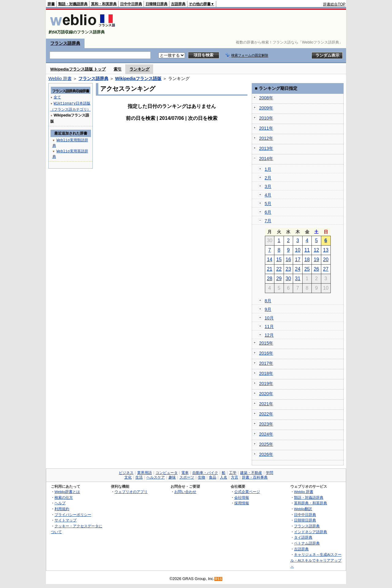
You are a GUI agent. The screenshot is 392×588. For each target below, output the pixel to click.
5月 (268, 204)
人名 (224, 477)
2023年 (266, 424)
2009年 (266, 108)
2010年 (266, 118)
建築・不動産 (251, 473)
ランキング (139, 69)
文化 (128, 477)
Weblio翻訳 (303, 509)
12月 (269, 335)
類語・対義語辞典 (73, 4)
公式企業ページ (247, 492)
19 (316, 260)
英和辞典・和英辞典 (311, 503)
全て (57, 97)
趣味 (172, 477)
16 (288, 260)
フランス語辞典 (65, 43)
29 (279, 279)
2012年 (266, 138)
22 (279, 269)
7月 (268, 221)
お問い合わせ (185, 492)
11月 (269, 326)
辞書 (51, 4)
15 (279, 260)
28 (269, 279)
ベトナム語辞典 (307, 543)
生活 (139, 477)
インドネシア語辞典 (311, 532)
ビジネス (126, 473)
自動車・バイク (205, 473)
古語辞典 (178, 4)
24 (298, 269)
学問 (269, 473)
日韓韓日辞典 (156, 4)
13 (326, 250)
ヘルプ (60, 503)
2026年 (266, 454)
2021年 (266, 404)
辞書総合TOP (334, 4)
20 (326, 260)
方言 (235, 477)
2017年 (266, 363)
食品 (213, 477)
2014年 (266, 158)
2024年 (266, 434)
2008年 (266, 98)
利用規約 (62, 509)
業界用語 (145, 473)
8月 (268, 301)
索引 (118, 69)
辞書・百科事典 (255, 477)
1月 (268, 169)
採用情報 (242, 503)
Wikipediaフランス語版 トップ (78, 69)
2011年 (266, 128)
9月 (268, 309)
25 (307, 269)
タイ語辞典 (303, 537)
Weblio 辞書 (60, 78)
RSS (219, 579)
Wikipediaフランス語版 (138, 78)
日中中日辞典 (131, 4)
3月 (268, 186)
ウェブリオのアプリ (131, 492)
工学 (233, 473)
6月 (268, 212)
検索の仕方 (64, 497)
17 (298, 260)
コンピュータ (167, 473)
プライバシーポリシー (73, 515)
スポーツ (187, 477)
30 (288, 279)
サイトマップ (66, 520)
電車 (185, 473)
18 (307, 260)
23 (288, 269)
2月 (268, 178)
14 (269, 260)
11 (307, 250)
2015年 (266, 343)
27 (326, 269)
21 (269, 269)
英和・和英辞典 (104, 4)
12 (316, 250)
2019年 (266, 384)
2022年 (266, 414)
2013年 (266, 148)
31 (298, 279)
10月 (269, 318)
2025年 (266, 444)
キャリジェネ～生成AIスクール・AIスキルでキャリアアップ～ (316, 560)
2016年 (266, 353)
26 (316, 269)
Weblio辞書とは (67, 492)
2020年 (266, 394)
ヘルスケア (156, 477)
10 (298, 250)
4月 (268, 195)
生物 (202, 477)
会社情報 (242, 497)
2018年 (266, 373)
